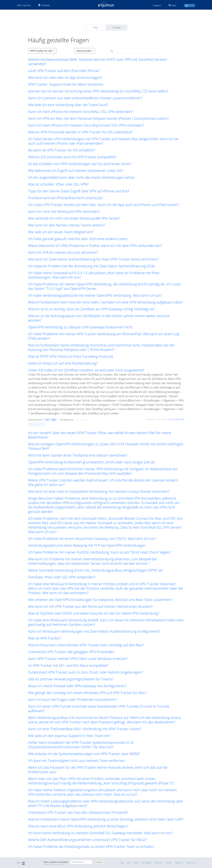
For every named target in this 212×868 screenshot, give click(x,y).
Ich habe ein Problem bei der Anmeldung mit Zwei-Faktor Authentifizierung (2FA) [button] (91, 266)
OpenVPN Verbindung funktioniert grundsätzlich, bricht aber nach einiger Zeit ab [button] (91, 462)
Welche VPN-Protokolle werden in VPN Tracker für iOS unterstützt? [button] (80, 132)
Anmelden (99, 862)
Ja (47, 420)
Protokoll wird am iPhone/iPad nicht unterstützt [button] (65, 198)
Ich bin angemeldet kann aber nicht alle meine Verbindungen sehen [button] (81, 177)
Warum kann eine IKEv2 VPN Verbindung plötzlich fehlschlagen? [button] (78, 826)
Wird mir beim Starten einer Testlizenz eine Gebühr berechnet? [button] (78, 455)
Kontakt (117, 28)
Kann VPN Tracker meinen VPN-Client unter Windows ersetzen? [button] (78, 659)
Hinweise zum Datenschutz (53, 864)
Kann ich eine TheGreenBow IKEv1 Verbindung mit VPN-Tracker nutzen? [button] (85, 729)
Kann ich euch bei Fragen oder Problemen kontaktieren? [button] (72, 699)
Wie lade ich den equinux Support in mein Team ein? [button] (69, 736)
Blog (122, 863)
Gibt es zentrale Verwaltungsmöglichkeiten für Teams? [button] (71, 679)
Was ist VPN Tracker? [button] (45, 638)
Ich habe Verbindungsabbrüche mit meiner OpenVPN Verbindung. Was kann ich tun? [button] (95, 295)
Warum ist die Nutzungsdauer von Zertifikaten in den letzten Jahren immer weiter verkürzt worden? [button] (99, 318)
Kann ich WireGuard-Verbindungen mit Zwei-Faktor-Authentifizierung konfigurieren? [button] (94, 631)
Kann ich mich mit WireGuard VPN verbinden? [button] (64, 211)
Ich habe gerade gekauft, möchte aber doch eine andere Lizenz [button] (78, 239)
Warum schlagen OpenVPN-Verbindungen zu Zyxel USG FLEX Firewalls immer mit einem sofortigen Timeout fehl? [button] (106, 446)
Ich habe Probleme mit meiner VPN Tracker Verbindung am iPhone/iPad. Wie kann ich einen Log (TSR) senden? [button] (104, 336)
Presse (136, 863)
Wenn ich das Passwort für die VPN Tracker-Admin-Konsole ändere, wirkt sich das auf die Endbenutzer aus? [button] (98, 770)
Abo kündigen (146, 863)
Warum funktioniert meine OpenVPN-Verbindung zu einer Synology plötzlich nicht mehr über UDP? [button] (106, 819)
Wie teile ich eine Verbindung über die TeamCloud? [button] (68, 105)
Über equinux (24, 5)
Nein (54, 420)
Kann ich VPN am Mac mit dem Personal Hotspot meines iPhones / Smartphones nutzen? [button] (98, 118)
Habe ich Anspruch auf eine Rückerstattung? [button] (63, 363)
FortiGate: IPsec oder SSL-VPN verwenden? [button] (62, 577)
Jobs (129, 863)
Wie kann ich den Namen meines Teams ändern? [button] (67, 225)
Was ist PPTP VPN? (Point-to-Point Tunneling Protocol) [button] (70, 356)
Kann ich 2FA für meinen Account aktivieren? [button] (63, 252)
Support (157, 5)
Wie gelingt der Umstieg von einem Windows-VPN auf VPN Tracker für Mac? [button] (87, 693)
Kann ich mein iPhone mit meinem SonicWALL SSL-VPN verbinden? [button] (80, 112)
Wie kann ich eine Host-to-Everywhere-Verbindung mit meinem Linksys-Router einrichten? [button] (99, 491)
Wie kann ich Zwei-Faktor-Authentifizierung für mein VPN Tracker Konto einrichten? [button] (93, 259)
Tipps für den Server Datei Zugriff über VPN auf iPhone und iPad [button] (78, 191)
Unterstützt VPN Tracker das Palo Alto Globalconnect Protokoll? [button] (78, 812)
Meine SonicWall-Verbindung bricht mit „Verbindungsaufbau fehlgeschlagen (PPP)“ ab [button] (95, 570)
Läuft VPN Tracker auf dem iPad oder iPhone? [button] (64, 71)
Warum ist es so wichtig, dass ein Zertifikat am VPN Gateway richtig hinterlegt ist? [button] (92, 309)
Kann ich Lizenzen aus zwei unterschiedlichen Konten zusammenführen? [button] (85, 98)
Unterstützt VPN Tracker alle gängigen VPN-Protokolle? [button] (71, 652)
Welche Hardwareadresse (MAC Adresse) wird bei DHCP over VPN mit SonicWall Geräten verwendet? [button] (98, 62)
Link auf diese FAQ (176, 419)
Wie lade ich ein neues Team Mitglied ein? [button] (61, 232)
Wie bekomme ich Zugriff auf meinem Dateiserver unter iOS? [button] (76, 171)
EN (18, 863)
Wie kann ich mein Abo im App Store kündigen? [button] (65, 78)
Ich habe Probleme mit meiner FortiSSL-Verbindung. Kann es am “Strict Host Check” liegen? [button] (100, 552)
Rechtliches (159, 863)
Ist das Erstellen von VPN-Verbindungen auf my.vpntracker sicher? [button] (80, 164)
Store (174, 5)
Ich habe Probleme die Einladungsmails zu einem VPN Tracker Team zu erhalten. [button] (91, 847)
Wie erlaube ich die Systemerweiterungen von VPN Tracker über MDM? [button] (84, 754)
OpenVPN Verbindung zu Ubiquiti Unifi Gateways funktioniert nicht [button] (80, 327)
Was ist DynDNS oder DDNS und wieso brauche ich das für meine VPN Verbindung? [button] (94, 613)
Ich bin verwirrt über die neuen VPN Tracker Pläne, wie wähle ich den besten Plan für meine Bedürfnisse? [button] (100, 435)
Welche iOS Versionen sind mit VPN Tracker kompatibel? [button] (72, 157)
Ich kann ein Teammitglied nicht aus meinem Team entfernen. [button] (77, 761)
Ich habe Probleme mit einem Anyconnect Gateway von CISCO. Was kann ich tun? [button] (92, 539)
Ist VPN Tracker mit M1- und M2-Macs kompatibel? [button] (68, 665)
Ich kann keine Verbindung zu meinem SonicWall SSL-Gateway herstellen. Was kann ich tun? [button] (100, 833)
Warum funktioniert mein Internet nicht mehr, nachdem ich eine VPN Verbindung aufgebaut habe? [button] (105, 302)
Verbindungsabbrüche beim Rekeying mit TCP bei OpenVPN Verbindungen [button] (87, 545)
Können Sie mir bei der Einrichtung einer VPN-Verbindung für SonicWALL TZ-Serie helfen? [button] (98, 91)
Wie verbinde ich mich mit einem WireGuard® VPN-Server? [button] (74, 218)
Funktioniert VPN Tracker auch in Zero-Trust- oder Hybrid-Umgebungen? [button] (85, 672)
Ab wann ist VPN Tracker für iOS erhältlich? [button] (62, 150)
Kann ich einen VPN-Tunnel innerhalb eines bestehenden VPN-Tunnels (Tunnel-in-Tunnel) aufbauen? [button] (98, 709)
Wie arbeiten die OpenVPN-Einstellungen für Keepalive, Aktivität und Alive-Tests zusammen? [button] (100, 600)
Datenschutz (191, 863)
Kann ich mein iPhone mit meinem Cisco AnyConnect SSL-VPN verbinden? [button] (86, 125)
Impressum (179, 863)
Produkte (44, 5)
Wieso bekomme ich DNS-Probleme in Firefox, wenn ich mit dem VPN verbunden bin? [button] (95, 246)
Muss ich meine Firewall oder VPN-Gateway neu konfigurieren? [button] (77, 686)
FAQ (95, 28)
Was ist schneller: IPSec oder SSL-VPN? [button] (58, 184)
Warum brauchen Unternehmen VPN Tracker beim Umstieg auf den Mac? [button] (86, 645)
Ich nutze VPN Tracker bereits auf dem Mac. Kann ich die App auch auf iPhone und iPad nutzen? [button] (103, 205)
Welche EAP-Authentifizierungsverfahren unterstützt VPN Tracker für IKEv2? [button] (87, 840)
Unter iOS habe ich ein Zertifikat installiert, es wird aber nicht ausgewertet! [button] (86, 370)
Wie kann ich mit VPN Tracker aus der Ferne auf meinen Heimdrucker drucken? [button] (90, 606)
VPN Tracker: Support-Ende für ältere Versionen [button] (66, 84)
